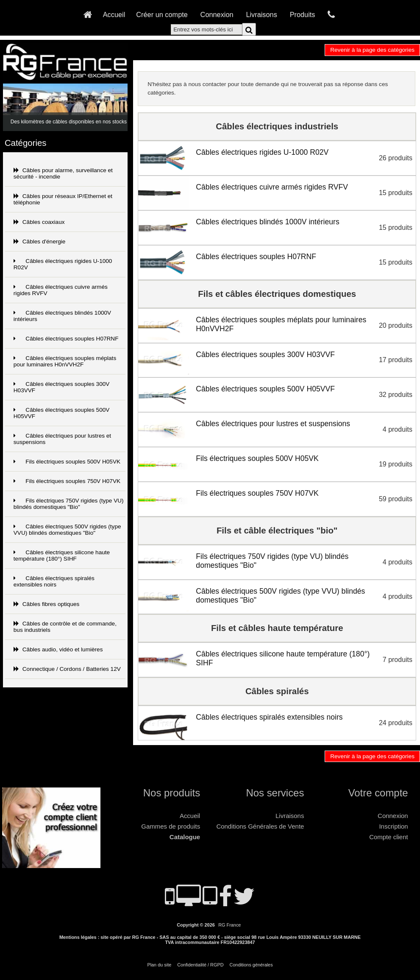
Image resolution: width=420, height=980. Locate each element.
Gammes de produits (171, 826)
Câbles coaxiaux (39, 222)
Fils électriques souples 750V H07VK (67, 481)
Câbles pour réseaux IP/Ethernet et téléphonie (63, 199)
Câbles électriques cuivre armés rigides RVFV (61, 290)
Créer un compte (162, 14)
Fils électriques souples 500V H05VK (67, 462)
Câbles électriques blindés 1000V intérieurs (62, 316)
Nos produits (172, 793)
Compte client (388, 837)
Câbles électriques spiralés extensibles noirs (54, 581)
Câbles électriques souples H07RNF (66, 339)
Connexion (217, 14)
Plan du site (159, 965)
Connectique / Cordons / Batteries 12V (67, 669)
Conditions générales (251, 965)
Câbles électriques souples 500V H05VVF (62, 413)
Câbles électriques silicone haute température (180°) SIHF (62, 556)
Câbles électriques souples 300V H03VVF (62, 387)
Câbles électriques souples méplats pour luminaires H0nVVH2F (65, 361)
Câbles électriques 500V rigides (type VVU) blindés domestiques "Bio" (67, 530)
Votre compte (378, 793)
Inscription (393, 826)
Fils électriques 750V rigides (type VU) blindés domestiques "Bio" (69, 504)
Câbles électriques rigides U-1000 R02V (63, 264)
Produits (303, 14)
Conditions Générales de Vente (260, 826)
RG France (229, 925)
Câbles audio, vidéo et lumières (58, 649)
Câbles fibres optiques (47, 604)
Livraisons (261, 14)
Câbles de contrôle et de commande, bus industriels (65, 627)
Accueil (114, 14)
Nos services (275, 793)
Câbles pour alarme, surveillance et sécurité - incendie (63, 173)
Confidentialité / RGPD (200, 965)
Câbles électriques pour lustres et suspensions (62, 439)
